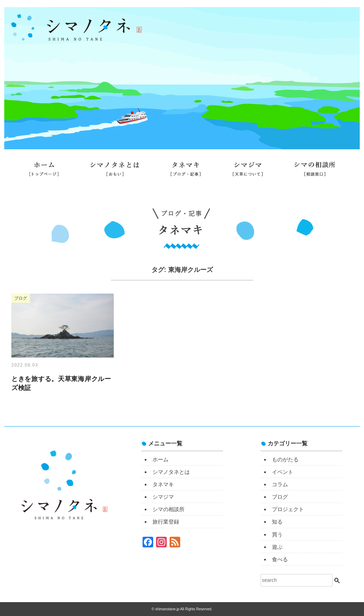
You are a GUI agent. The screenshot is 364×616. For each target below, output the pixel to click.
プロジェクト (288, 509)
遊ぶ (277, 547)
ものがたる (285, 459)
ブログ (280, 497)
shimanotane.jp (168, 609)
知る (277, 522)
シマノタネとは (115, 172)
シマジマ (248, 172)
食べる (280, 559)
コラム (280, 484)
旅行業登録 (182, 191)
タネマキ (186, 172)
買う (277, 534)
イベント (283, 472)
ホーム (44, 172)
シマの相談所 (315, 172)
